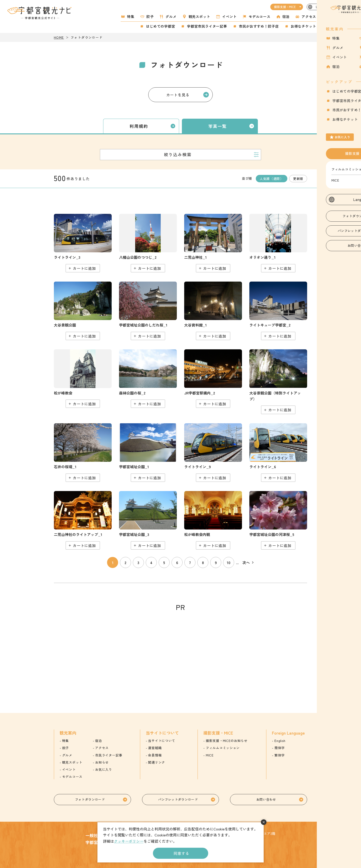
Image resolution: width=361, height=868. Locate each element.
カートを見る (178, 95)
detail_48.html (148, 379)
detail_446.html (83, 243)
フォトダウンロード (90, 799)
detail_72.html (148, 243)
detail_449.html (278, 453)
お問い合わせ (266, 799)
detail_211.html (148, 520)
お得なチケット (303, 26)
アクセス (309, 16)
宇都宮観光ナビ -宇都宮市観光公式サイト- (40, 13)
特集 (131, 16)
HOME (59, 37)
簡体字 (279, 748)
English (280, 741)
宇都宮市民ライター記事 (207, 26)
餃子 (150, 16)
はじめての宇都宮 (160, 26)
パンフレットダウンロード (178, 799)
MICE (210, 755)
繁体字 (279, 755)
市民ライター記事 (109, 755)
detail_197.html (213, 520)
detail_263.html (278, 311)
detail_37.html (83, 453)
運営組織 (155, 748)
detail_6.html (148, 311)
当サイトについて (162, 741)
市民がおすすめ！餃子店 (259, 26)
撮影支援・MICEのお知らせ (227, 741)
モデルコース (260, 16)
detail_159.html (213, 379)
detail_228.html (83, 311)
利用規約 (139, 126)
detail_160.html (278, 243)
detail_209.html (148, 453)
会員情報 (155, 755)
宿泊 (286, 16)
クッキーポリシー (129, 841)
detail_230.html (278, 382)
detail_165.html (213, 243)
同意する (181, 853)
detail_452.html (213, 453)
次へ (246, 562)
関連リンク (157, 762)
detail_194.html (83, 379)
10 (229, 562)
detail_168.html (83, 520)
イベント (229, 16)
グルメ (171, 16)
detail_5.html (278, 520)
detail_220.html (213, 311)
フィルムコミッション (223, 748)
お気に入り (329, 24)
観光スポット (199, 16)
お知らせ (102, 762)
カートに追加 (84, 268)
